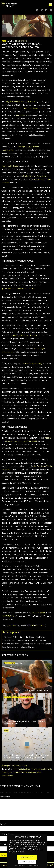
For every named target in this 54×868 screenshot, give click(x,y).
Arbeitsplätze (36, 769)
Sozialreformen (22, 115)
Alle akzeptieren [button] (27, 857)
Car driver (12, 626)
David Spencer (22, 41)
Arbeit (16, 769)
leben (40, 772)
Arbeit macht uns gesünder (35, 108)
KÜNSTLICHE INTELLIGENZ (20, 697)
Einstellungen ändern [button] (27, 862)
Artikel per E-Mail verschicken (14, 766)
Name (3, 824)
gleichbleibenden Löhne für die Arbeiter (18, 289)
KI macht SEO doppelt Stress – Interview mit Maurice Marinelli (24, 723)
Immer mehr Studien (10, 166)
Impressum (6, 865)
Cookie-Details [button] (18, 865)
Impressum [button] (37, 865)
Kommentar (6, 797)
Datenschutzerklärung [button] (28, 865)
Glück (23, 772)
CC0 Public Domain (37, 626)
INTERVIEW (8, 697)
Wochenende (7, 776)
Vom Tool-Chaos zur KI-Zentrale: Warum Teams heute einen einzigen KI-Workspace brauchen (26, 756)
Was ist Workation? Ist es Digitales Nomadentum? (27, 690)
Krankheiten (31, 772)
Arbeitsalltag (25, 769)
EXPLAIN (7, 663)
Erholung (5, 772)
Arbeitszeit (47, 769)
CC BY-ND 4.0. (8, 616)
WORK (4, 41)
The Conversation (38, 613)
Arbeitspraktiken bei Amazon (25, 335)
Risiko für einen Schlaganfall (35, 176)
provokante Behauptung (32, 364)
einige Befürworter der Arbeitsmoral (20, 102)
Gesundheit (15, 772)
